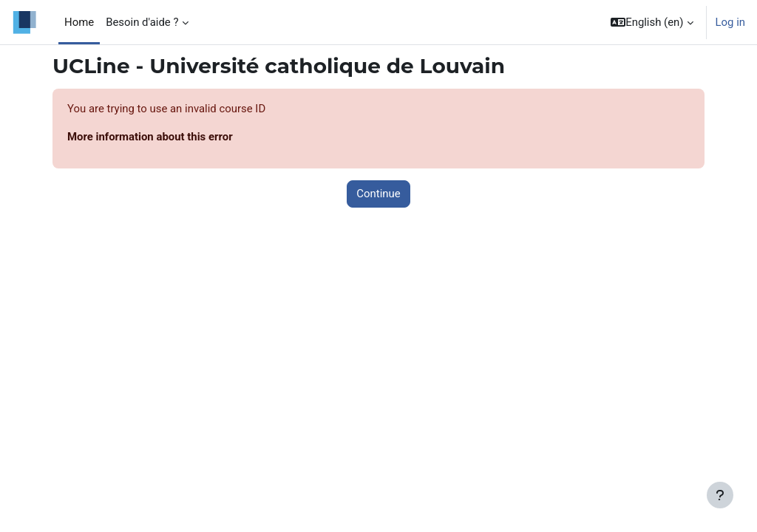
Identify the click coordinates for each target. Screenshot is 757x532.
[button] (652, 22)
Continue (378, 194)
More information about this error (150, 137)
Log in (730, 22)
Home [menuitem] (79, 22)
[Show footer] (720, 495)
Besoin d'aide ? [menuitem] (142, 22)
